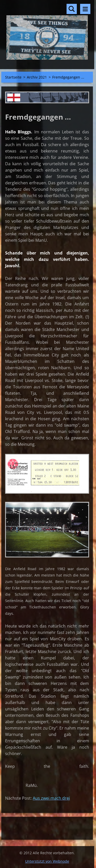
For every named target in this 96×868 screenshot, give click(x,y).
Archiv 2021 (37, 77)
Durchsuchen (72, 9)
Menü (85, 9)
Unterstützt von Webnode (47, 861)
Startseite (13, 77)
